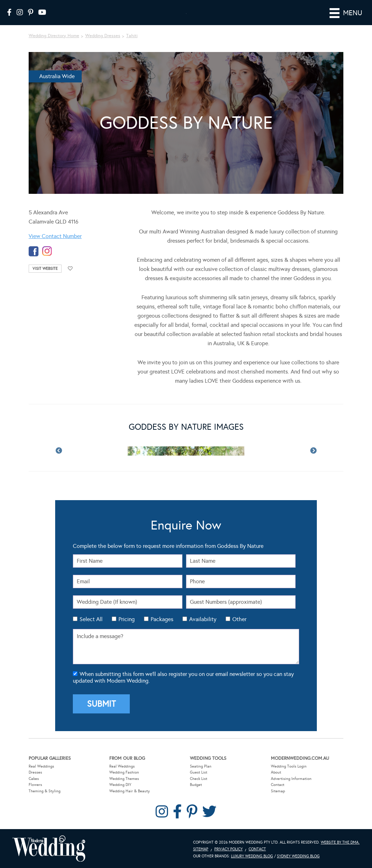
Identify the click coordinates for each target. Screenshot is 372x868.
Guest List (199, 772)
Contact (278, 785)
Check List (199, 778)
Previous (59, 451)
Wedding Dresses (103, 36)
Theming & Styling (45, 791)
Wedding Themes (124, 778)
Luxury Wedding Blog (252, 856)
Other (239, 619)
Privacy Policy (228, 849)
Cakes (34, 778)
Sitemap (278, 791)
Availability (203, 619)
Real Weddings (41, 766)
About (276, 772)
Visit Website (45, 269)
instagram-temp (47, 251)
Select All (91, 619)
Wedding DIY (120, 785)
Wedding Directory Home (54, 36)
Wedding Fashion (124, 772)
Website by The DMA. (340, 842)
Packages (162, 619)
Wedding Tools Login (289, 766)
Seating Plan (201, 766)
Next (313, 451)
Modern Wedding (49, 848)
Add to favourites (70, 269)
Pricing (127, 619)
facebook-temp (34, 251)
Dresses (35, 772)
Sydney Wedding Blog (298, 856)
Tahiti (132, 36)
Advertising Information (291, 778)
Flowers (35, 785)
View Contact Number (55, 236)
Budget (196, 785)
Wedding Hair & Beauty (130, 791)
